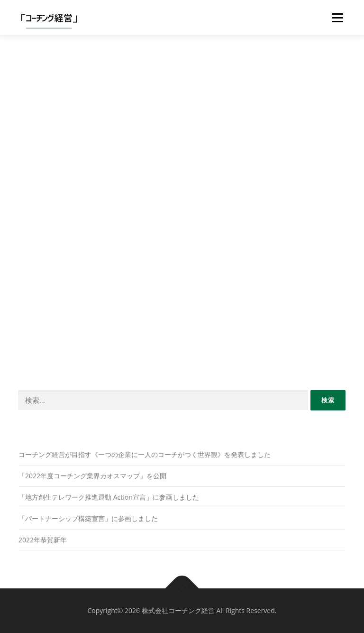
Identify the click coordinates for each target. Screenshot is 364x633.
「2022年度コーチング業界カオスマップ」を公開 (92, 476)
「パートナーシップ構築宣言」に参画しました (88, 518)
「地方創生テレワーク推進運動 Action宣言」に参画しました (109, 497)
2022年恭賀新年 (43, 540)
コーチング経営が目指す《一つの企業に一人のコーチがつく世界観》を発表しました (145, 454)
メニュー (337, 18)
